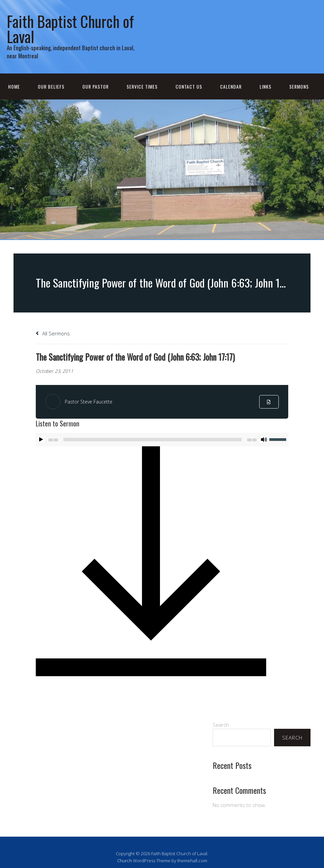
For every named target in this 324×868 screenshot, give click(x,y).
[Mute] (264, 440)
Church (125, 861)
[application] (162, 440)
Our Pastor (96, 86)
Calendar (231, 86)
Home (14, 86)
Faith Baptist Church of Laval (70, 29)
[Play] (41, 440)
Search (221, 725)
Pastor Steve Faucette (89, 402)
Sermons (299, 86)
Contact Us (189, 86)
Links (265, 86)
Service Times (142, 86)
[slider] (153, 440)
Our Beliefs (51, 86)
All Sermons (53, 333)
